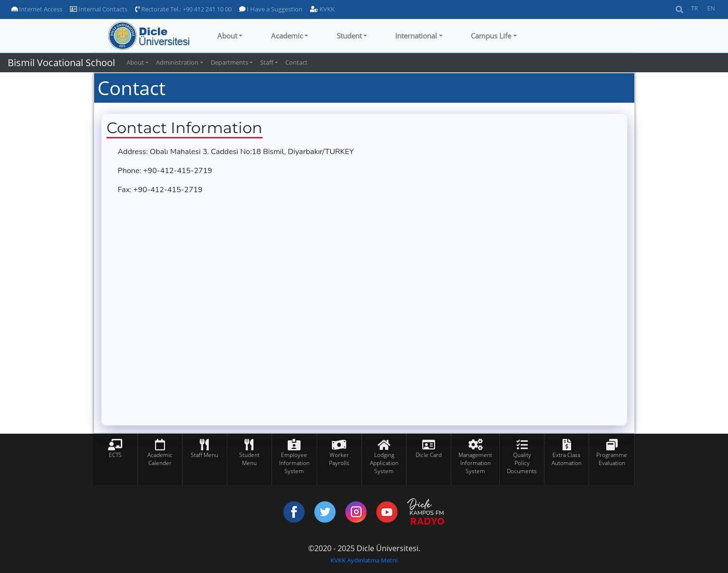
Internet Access (37, 9)
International (416, 36)
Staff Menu (204, 455)
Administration (177, 62)
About (227, 36)
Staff (267, 62)
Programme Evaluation (612, 459)
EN (711, 8)
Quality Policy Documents (522, 463)
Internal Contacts (99, 9)
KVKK (322, 9)
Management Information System (475, 463)
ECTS (115, 455)
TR (694, 8)
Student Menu (249, 459)
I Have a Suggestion (271, 9)
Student (349, 36)
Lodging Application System (384, 463)
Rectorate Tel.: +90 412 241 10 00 (183, 9)
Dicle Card (429, 455)
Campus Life (491, 36)
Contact (296, 62)
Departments (229, 62)
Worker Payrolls (339, 459)
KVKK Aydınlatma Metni (364, 560)
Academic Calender (160, 459)
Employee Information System (294, 463)
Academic (287, 36)
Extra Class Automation (567, 459)
